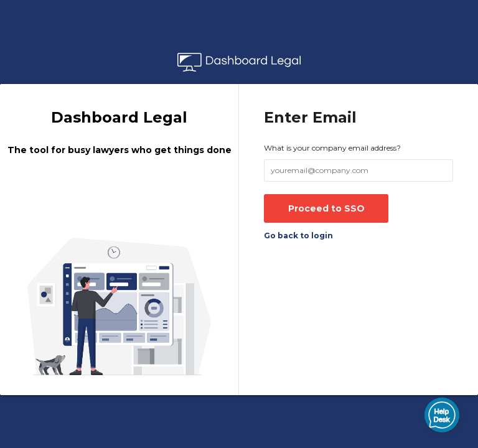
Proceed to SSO (326, 208)
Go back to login (298, 236)
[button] (442, 415)
